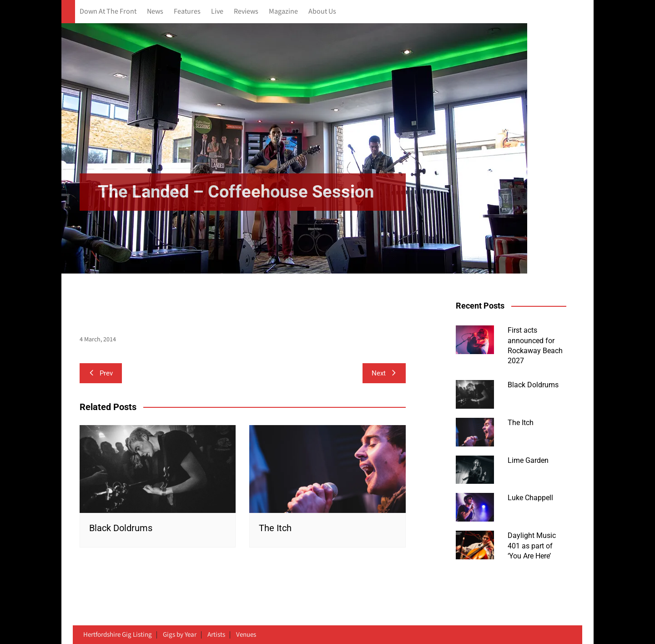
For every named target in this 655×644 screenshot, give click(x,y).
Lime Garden (528, 460)
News (155, 12)
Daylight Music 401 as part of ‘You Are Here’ (532, 546)
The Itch (275, 528)
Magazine (283, 12)
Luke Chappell (530, 498)
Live (217, 12)
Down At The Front (108, 12)
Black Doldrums (121, 528)
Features (187, 12)
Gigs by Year (180, 635)
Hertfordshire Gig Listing (118, 635)
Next (384, 373)
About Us (322, 12)
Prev (101, 373)
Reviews (246, 12)
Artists (216, 635)
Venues (246, 635)
